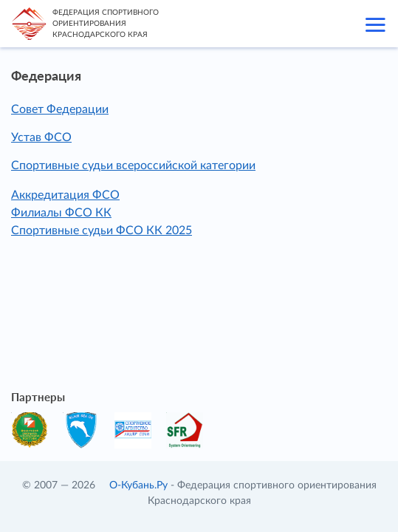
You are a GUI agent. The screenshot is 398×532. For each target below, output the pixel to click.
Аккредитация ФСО (65, 195)
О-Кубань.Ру (138, 485)
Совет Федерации (60, 109)
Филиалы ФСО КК (61, 213)
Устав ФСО (41, 137)
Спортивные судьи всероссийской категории (133, 166)
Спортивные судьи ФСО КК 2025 (102, 231)
